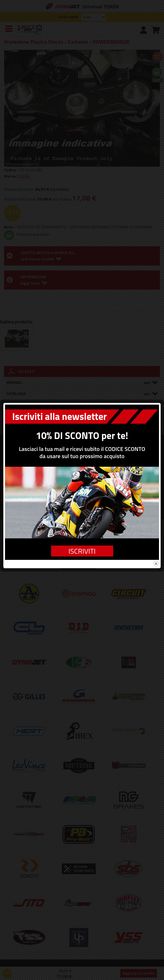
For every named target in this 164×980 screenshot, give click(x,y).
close (156, 535)
